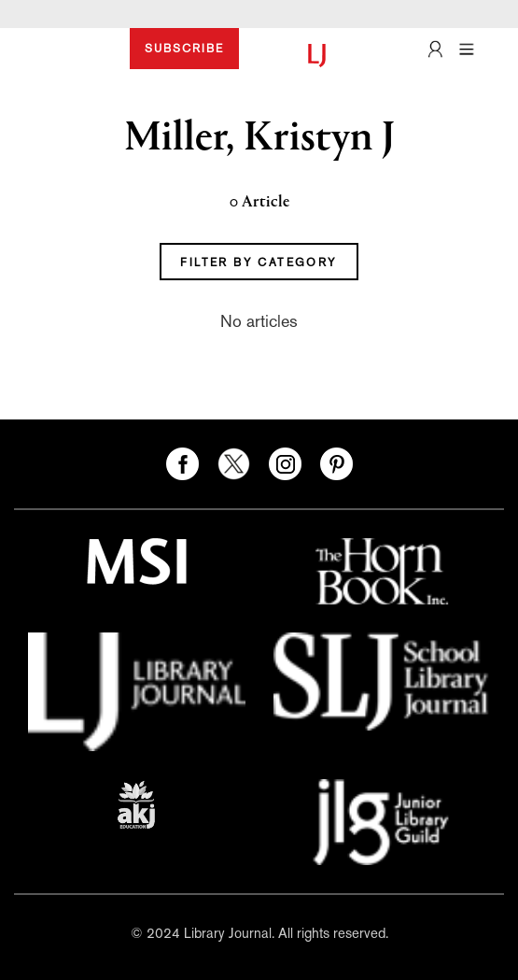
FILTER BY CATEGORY (259, 263)
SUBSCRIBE (184, 49)
